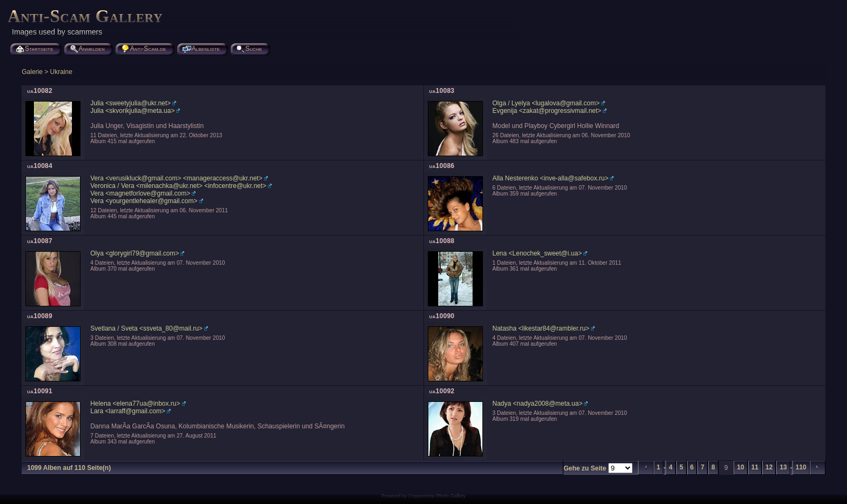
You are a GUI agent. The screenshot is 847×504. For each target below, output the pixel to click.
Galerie (32, 72)
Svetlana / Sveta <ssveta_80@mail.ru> (146, 328)
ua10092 (442, 391)
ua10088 (442, 241)
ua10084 (40, 166)
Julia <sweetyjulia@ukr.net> (130, 103)
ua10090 (442, 316)
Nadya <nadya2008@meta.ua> (538, 404)
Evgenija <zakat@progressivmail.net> (547, 111)
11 (755, 467)
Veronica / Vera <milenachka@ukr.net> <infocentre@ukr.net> (178, 186)
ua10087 (40, 241)
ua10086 (442, 166)
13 (783, 467)
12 (769, 467)
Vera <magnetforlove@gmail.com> (140, 193)
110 (801, 467)
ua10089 (40, 316)
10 (740, 467)
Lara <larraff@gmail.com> (128, 411)
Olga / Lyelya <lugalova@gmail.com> (546, 103)
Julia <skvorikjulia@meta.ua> (132, 111)
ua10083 (442, 91)
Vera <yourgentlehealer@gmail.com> (144, 201)
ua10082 (40, 91)
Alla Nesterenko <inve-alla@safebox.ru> (551, 178)
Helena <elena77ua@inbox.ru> (135, 404)
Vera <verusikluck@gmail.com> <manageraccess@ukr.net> (176, 178)
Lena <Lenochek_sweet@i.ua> (537, 253)
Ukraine (61, 72)
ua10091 (40, 391)
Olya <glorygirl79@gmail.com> (135, 253)
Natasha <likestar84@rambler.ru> (541, 328)
